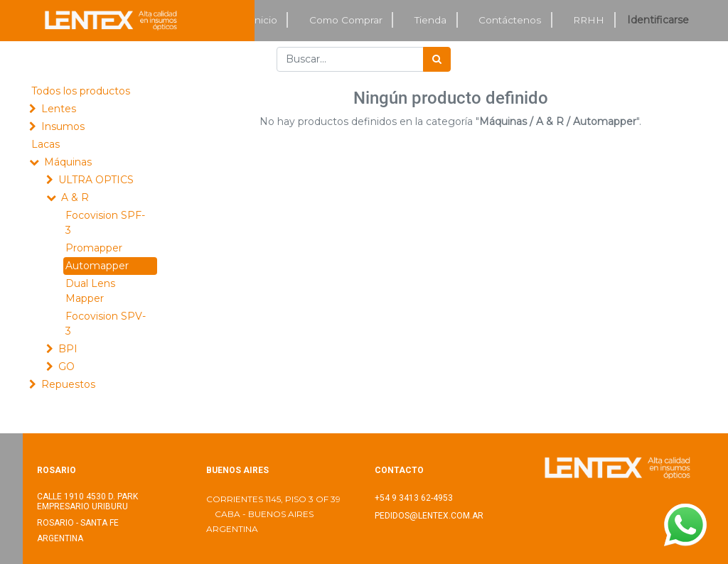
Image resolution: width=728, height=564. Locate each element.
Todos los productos (81, 91)
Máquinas (68, 162)
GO (66, 367)
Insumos (63, 126)
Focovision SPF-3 (105, 223)
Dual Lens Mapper (90, 291)
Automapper (97, 266)
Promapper (94, 248)
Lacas (45, 144)
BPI (68, 349)
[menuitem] (264, 20)
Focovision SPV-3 (106, 324)
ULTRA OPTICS (96, 180)
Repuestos (68, 384)
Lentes (59, 109)
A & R (75, 197)
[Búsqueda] (437, 59)
